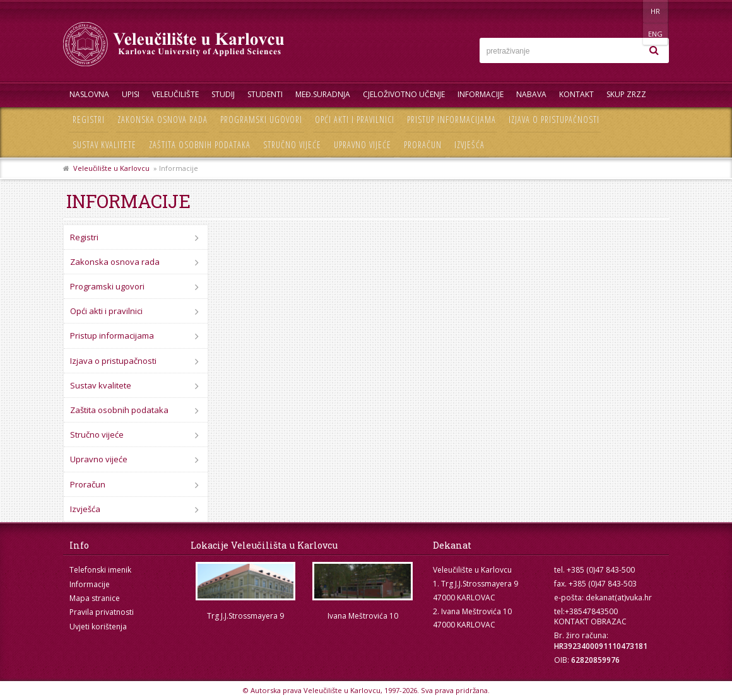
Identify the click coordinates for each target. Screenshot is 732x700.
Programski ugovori (261, 120)
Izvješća (469, 145)
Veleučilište (175, 94)
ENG (656, 11)
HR (630, 11)
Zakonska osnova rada (162, 120)
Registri (89, 120)
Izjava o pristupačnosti (554, 120)
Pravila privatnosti (102, 612)
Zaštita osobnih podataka (200, 145)
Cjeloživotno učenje (404, 94)
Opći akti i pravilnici (355, 120)
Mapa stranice (95, 598)
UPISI (131, 94)
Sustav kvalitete (104, 145)
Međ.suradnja (323, 94)
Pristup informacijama (452, 120)
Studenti (265, 94)
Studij (223, 94)
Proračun (423, 145)
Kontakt (576, 94)
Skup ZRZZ (626, 94)
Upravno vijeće (363, 145)
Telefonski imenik (100, 570)
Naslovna (89, 94)
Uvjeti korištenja (98, 627)
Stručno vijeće (292, 145)
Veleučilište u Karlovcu (111, 168)
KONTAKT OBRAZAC (590, 621)
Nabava (531, 94)
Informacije (481, 94)
